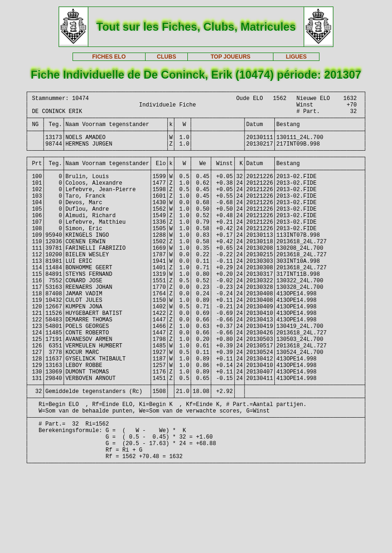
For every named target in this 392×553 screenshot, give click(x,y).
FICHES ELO (109, 57)
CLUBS (166, 57)
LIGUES (296, 57)
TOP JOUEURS (231, 57)
